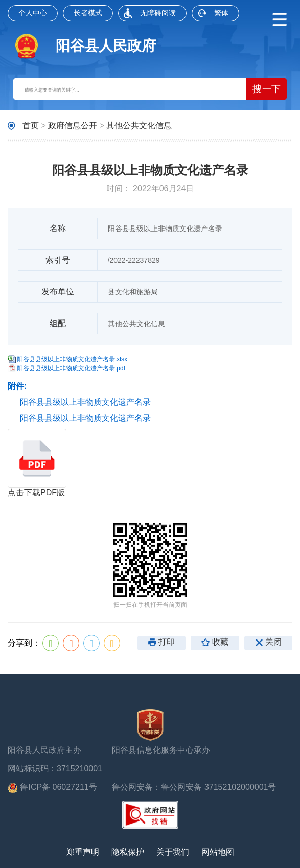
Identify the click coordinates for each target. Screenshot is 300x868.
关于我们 (173, 852)
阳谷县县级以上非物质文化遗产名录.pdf (71, 368)
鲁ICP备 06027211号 (52, 788)
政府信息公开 (73, 125)
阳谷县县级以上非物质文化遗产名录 (85, 402)
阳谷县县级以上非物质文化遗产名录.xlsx (72, 359)
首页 (31, 125)
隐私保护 (128, 852)
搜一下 (267, 89)
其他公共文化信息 (139, 125)
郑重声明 (83, 852)
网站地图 (218, 852)
